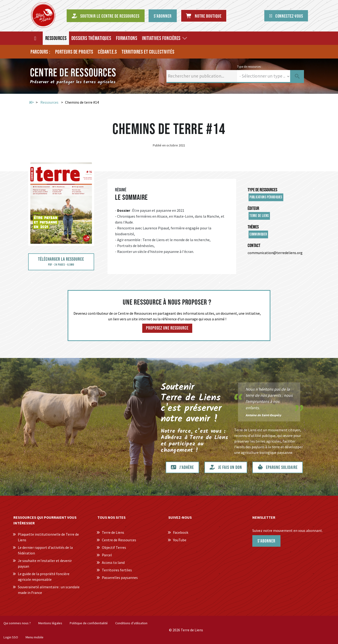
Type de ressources (262, 190)
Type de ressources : (250, 67)
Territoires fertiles (117, 570)
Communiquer (258, 234)
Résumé (121, 190)
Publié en (159, 145)
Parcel (107, 555)
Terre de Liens (259, 216)
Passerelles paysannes (120, 577)
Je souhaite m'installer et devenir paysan (45, 563)
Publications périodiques (266, 197)
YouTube (180, 540)
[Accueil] (36, 38)
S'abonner (266, 541)
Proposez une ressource (167, 328)
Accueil (31, 102)
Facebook (181, 532)
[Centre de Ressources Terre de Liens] (43, 15)
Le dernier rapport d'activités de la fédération (45, 550)
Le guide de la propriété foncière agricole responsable (44, 577)
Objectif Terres (114, 547)
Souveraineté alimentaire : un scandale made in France (49, 590)
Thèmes (253, 227)
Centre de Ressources (119, 540)
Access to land (113, 562)
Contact (254, 246)
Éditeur (253, 208)
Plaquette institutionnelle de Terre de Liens (48, 537)
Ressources (49, 102)
